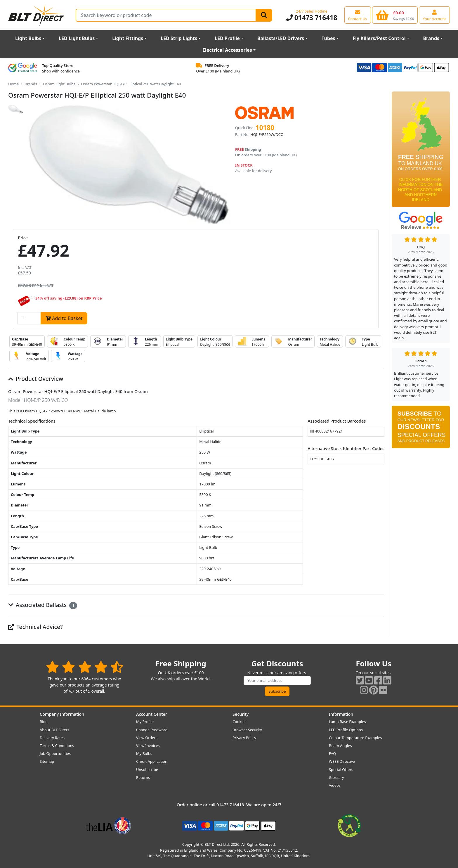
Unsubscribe (147, 770)
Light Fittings (128, 38)
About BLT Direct (54, 730)
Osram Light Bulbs (59, 84)
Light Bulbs (28, 38)
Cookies (239, 722)
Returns (143, 777)
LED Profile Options (346, 730)
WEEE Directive (342, 761)
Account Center (152, 714)
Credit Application (152, 761)
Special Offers (341, 770)
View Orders (147, 738)
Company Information (62, 714)
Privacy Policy (244, 738)
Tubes (328, 38)
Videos (335, 785)
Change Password (152, 730)
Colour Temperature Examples (355, 738)
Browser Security (247, 730)
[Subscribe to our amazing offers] (277, 681)
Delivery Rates (52, 738)
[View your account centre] (434, 15)
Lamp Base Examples (347, 722)
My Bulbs (144, 753)
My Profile (145, 722)
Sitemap (47, 761)
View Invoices (148, 746)
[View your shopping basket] (395, 15)
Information (341, 714)
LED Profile (227, 38)
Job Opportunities (55, 753)
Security (241, 714)
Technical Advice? (35, 627)
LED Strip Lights (179, 38)
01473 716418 (312, 18)
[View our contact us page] (358, 15)
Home (13, 84)
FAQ (332, 753)
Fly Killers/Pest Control (379, 38)
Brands (431, 38)
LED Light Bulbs (77, 38)
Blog (44, 722)
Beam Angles (340, 746)
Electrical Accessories (227, 50)
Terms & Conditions (57, 746)
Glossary (336, 777)
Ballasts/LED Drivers (281, 38)
